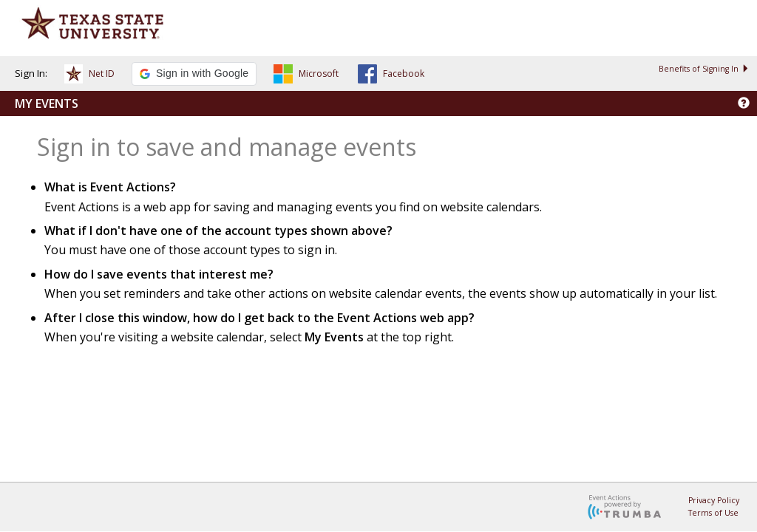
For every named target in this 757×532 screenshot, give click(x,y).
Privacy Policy (714, 500)
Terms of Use (713, 513)
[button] (89, 76)
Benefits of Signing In (704, 69)
